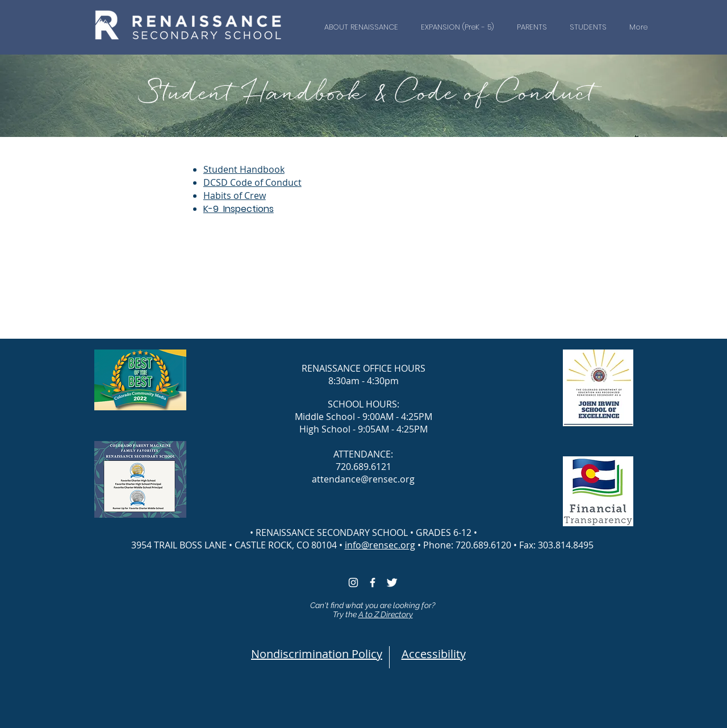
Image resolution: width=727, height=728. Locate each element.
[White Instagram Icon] (353, 583)
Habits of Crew (235, 195)
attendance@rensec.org (363, 479)
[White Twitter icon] (392, 583)
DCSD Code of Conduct (252, 182)
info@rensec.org (380, 545)
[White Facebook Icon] (373, 583)
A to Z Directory (386, 614)
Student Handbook (244, 169)
